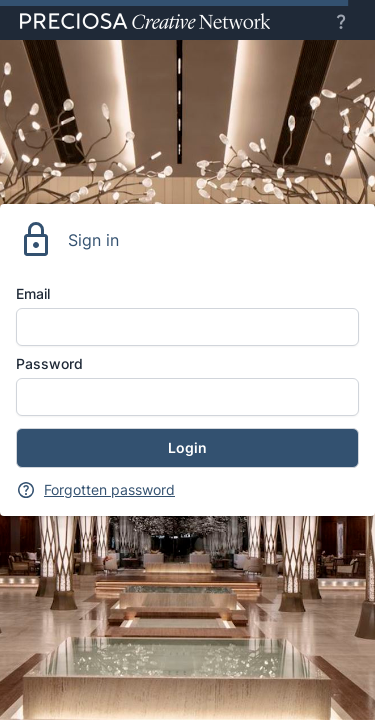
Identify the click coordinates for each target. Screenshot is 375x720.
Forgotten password (109, 489)
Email (33, 293)
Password (49, 363)
